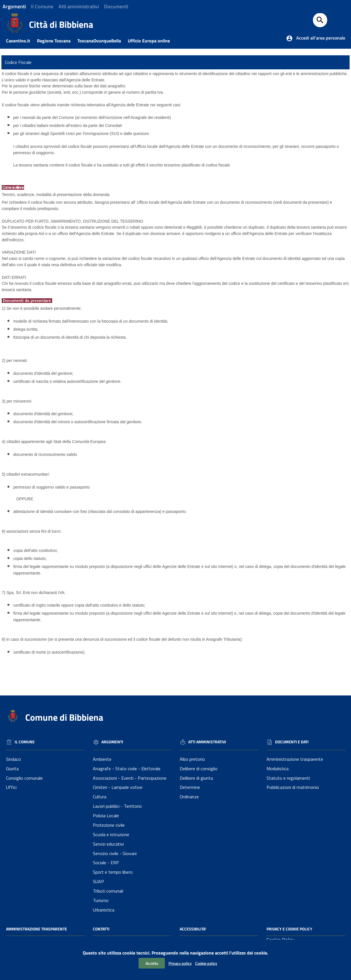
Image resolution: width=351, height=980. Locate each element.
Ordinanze (189, 797)
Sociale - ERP (106, 863)
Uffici (11, 787)
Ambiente (102, 759)
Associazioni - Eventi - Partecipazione (130, 778)
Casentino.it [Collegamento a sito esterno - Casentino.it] (21, 41)
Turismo (101, 900)
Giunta (12, 769)
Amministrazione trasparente (295, 759)
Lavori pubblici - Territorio (117, 806)
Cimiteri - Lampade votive (118, 787)
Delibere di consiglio (199, 769)
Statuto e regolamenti (288, 778)
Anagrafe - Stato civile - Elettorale (127, 769)
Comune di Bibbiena (64, 717)
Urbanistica (104, 910)
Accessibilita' (193, 929)
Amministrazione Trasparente (37, 929)
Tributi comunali (108, 891)
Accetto (152, 963)
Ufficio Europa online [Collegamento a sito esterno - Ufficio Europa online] (152, 41)
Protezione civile (109, 825)
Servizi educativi (108, 844)
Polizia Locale (106, 816)
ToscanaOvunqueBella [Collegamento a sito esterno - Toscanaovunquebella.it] (102, 41)
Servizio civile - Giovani (115, 853)
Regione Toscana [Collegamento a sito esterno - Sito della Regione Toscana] (57, 41)
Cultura (100, 797)
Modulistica (278, 769)
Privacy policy (180, 963)
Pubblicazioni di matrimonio (293, 787)
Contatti (101, 929)
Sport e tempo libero (113, 872)
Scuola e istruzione (111, 834)
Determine (190, 787)
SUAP (98, 881)
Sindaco (13, 759)
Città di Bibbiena (61, 24)
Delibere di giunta (196, 778)
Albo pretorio (192, 759)
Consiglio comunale (24, 778)
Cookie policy (206, 963)
